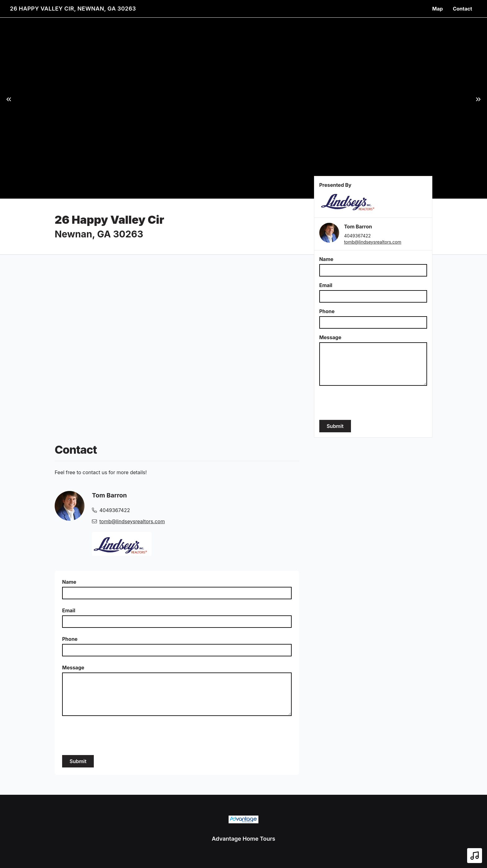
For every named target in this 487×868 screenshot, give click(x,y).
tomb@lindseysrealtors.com (373, 242)
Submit (335, 426)
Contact (462, 9)
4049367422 (357, 236)
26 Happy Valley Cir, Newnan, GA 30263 (73, 9)
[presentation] (366, 403)
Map (438, 9)
